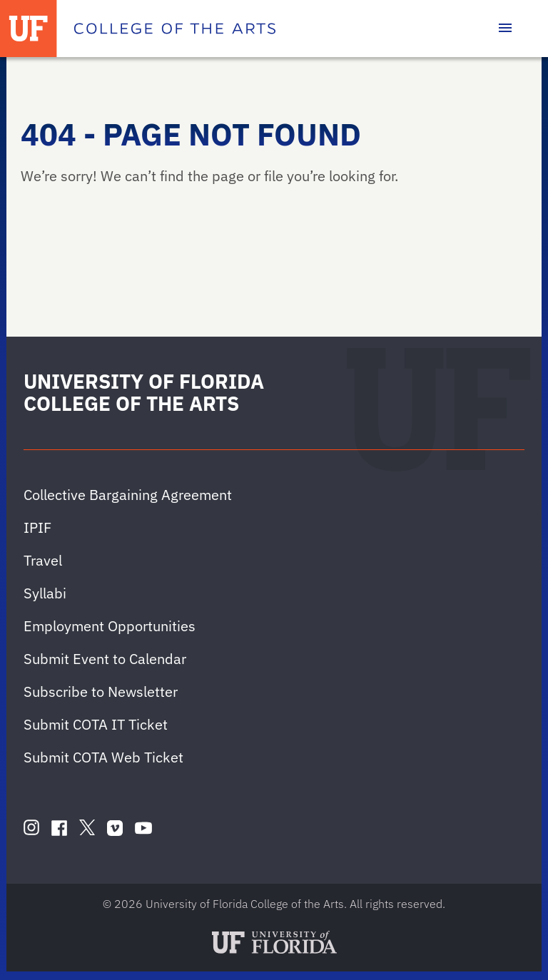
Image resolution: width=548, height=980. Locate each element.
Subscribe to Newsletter (101, 691)
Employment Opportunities (110, 626)
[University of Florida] (29, 29)
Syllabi (45, 593)
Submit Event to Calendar (105, 659)
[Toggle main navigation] (505, 29)
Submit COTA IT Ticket (96, 724)
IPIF (37, 527)
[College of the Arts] (175, 29)
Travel (43, 560)
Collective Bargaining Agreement (128, 495)
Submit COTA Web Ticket (103, 757)
